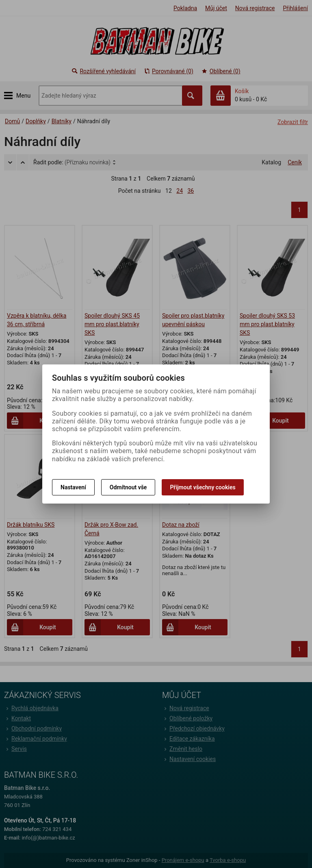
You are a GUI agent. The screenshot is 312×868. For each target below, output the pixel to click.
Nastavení (73, 487)
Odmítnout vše (128, 487)
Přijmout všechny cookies (203, 487)
